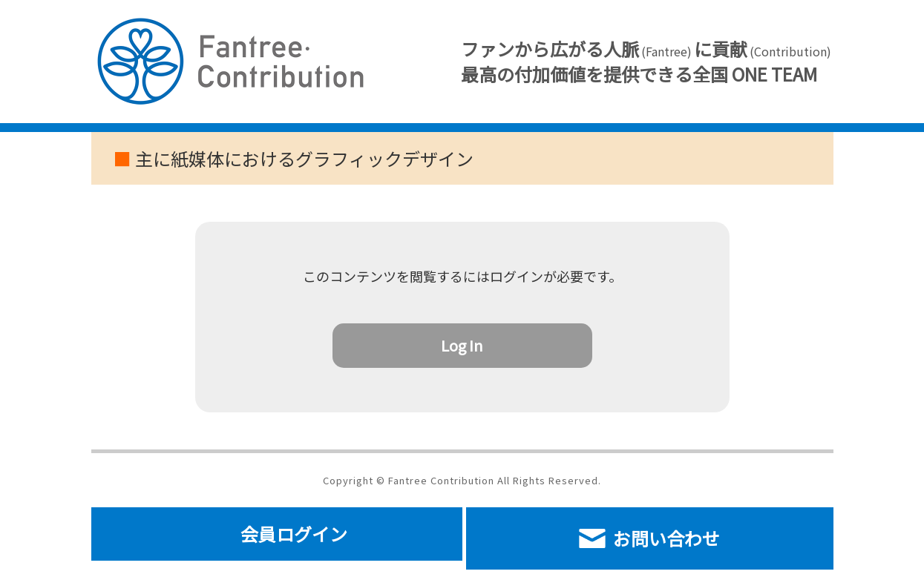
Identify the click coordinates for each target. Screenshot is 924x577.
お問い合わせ (649, 538)
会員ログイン (294, 534)
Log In (462, 345)
